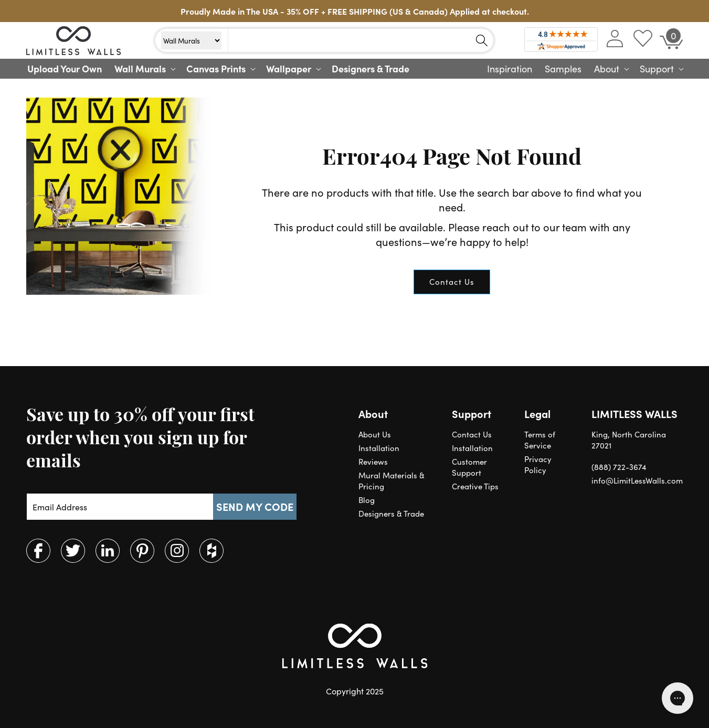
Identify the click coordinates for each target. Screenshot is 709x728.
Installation (379, 448)
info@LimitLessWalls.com (637, 480)
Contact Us (452, 281)
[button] (144, 69)
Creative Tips (475, 486)
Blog (367, 500)
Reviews (373, 461)
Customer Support (469, 467)
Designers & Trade (391, 513)
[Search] (482, 40)
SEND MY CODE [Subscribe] (255, 506)
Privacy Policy (538, 464)
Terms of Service (540, 440)
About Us (375, 434)
